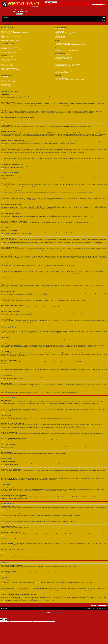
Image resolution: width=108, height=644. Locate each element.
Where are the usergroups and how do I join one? (65, 32)
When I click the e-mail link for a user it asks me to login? (12, 52)
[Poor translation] (5, 620)
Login (104, 20)
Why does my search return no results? (63, 56)
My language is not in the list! (7, 48)
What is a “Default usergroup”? (61, 36)
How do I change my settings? (7, 45)
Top (3, 99)
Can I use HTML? (4, 78)
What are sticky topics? (6, 84)
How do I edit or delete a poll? (7, 63)
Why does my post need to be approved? (9, 71)
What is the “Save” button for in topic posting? (10, 70)
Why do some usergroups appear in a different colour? (66, 35)
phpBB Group (38, 582)
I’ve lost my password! (5, 34)
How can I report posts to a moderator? (9, 68)
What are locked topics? (6, 86)
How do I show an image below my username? (10, 50)
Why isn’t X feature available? (61, 78)
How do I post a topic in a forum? (8, 57)
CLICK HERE (19, 14)
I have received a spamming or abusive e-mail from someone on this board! (70, 45)
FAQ (100, 20)
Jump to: (89, 605)
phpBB (49, 613)
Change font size (104, 17)
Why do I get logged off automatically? (9, 31)
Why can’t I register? (5, 39)
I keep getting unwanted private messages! (64, 43)
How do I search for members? (61, 58)
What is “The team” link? (60, 38)
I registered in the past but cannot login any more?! (11, 36)
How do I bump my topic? (6, 72)
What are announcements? (6, 83)
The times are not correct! (6, 46)
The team (87, 608)
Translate (53, 4)
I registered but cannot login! (7, 35)
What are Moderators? (60, 30)
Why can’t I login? (4, 29)
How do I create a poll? (6, 61)
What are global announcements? (8, 82)
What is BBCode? (4, 77)
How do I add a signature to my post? (8, 59)
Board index (7, 18)
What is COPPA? (4, 38)
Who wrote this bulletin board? (61, 77)
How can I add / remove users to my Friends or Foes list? (67, 50)
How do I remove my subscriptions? (62, 67)
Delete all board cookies (94, 608)
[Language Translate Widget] (51, 2)
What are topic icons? (5, 87)
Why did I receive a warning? (7, 67)
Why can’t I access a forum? (7, 64)
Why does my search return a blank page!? (64, 57)
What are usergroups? (60, 31)
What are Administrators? (60, 29)
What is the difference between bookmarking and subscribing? (68, 64)
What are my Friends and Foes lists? (63, 49)
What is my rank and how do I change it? (9, 51)
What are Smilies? (5, 79)
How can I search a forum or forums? (63, 55)
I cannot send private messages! (62, 42)
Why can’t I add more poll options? (8, 62)
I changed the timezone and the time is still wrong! (11, 47)
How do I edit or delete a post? (7, 58)
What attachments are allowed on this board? (64, 71)
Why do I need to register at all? (7, 30)
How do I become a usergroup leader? (63, 34)
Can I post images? (5, 80)
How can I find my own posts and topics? (63, 60)
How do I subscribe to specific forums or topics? (65, 66)
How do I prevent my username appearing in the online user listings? (15, 32)
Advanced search (102, 6)
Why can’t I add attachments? (7, 66)
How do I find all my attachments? (62, 73)
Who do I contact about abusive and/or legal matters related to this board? (70, 79)
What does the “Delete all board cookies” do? (10, 40)
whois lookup (93, 596)
